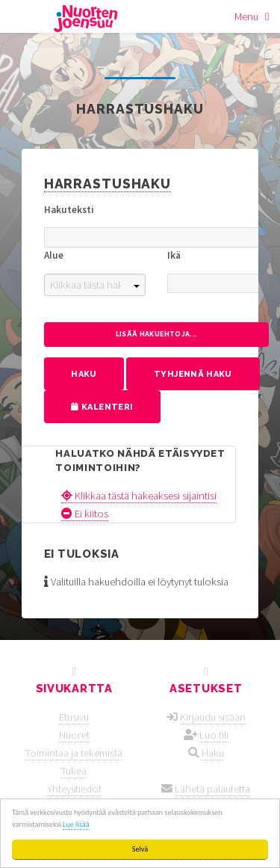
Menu (246, 16)
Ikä (174, 255)
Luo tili (214, 735)
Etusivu (74, 717)
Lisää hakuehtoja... (157, 334)
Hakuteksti (69, 210)
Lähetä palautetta (212, 789)
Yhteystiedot (74, 789)
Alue (54, 255)
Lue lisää (76, 824)
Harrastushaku (108, 184)
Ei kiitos (85, 514)
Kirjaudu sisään (213, 717)
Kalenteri (102, 407)
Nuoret (74, 735)
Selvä (140, 849)
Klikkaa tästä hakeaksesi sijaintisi (139, 496)
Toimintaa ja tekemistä (74, 753)
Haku (213, 753)
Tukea (74, 771)
